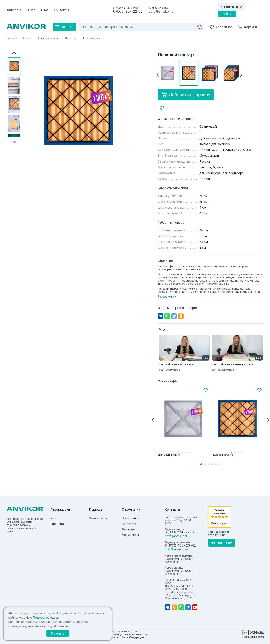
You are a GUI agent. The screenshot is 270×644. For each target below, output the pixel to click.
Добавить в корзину (186, 95)
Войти (227, 14)
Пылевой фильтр (222, 455)
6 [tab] (220, 464)
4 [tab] (212, 464)
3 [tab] (209, 464)
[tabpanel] (184, 422)
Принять (57, 633)
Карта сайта (98, 518)
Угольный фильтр (169, 455)
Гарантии (57, 524)
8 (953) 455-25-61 (180, 545)
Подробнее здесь (46, 618)
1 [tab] (201, 464)
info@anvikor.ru (176, 549)
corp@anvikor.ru (161, 11)
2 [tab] (205, 464)
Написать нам (231, 7)
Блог (53, 518)
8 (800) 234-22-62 (128, 11)
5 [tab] (216, 464)
